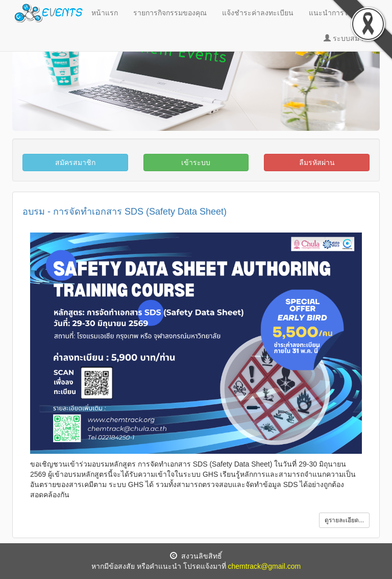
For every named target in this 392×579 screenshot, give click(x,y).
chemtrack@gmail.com (265, 566)
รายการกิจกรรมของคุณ (170, 13)
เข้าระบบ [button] (196, 163)
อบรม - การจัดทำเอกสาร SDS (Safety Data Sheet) (125, 212)
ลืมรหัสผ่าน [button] (317, 163)
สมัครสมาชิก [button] (75, 163)
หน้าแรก (105, 13)
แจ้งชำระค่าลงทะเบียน (258, 13)
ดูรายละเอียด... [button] (344, 520)
